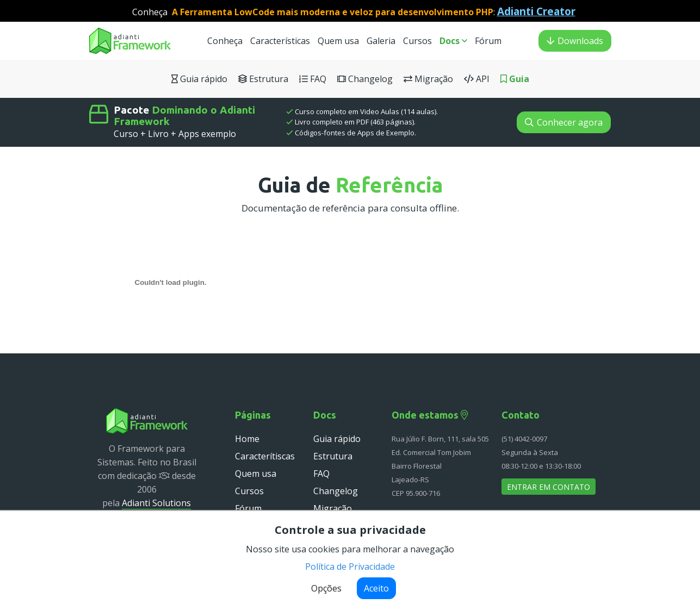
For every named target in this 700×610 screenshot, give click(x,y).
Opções (326, 588)
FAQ (313, 79)
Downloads (575, 41)
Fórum (488, 41)
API (477, 79)
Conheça (225, 41)
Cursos (419, 41)
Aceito (376, 588)
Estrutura (263, 79)
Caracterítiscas (265, 456)
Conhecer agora (564, 122)
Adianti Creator (536, 11)
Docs (453, 41)
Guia (515, 79)
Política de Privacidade (350, 567)
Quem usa (339, 41)
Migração (428, 79)
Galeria (381, 41)
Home (247, 439)
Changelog (365, 79)
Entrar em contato (549, 487)
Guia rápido (199, 79)
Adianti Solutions (156, 503)
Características (280, 41)
